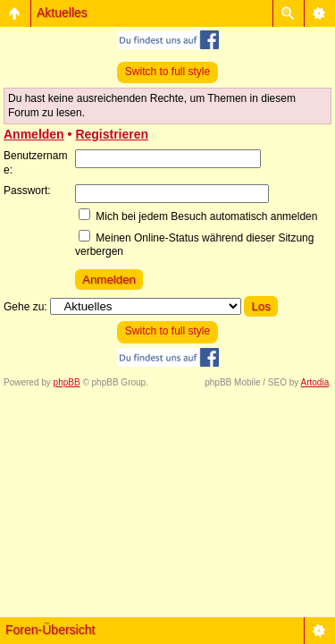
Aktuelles (62, 13)
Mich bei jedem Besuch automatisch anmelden (198, 216)
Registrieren (112, 134)
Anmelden (34, 134)
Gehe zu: (25, 307)
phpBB (67, 382)
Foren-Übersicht (50, 630)
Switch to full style (167, 72)
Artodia (315, 382)
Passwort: (27, 191)
